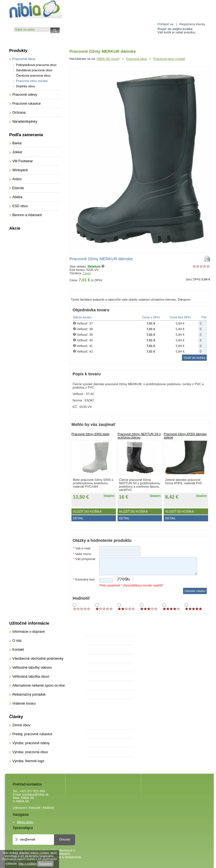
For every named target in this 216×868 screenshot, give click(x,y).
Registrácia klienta (192, 24)
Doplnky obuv (26, 86)
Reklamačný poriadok (29, 695)
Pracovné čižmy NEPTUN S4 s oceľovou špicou (139, 436)
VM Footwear (23, 161)
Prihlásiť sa (165, 24)
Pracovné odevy (25, 95)
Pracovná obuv (137, 59)
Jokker (17, 152)
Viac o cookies (27, 864)
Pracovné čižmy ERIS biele (90, 434)
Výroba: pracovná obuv (30, 752)
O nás (17, 641)
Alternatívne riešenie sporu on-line (39, 686)
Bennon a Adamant (27, 215)
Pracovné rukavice (27, 104)
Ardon (17, 179)
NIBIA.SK (27, 798)
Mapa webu (25, 822)
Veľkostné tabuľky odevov (32, 668)
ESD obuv (20, 206)
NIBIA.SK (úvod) (108, 59)
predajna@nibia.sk (36, 794)
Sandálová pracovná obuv (34, 70)
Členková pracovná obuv (33, 76)
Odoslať (65, 839)
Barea (17, 143)
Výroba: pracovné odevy (31, 743)
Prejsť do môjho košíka (175, 29)
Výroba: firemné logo (28, 761)
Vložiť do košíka (87, 511)
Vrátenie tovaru (24, 703)
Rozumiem (45, 864)
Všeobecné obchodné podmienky (38, 659)
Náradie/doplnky (25, 122)
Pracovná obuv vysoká (169, 59)
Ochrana (19, 113)
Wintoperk (20, 170)
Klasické (35, 808)
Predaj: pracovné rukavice (32, 734)
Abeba (17, 197)
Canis (87, 273)
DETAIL (78, 518)
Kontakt (18, 650)
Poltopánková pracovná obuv (36, 65)
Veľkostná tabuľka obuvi (31, 677)
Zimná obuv (21, 725)
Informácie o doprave (29, 632)
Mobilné (49, 808)
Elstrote (18, 188)
